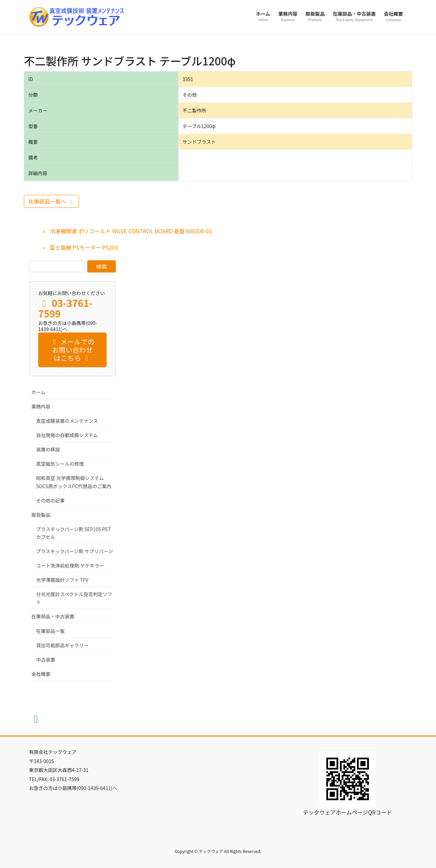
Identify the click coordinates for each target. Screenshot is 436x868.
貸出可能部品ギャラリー (62, 645)
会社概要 (41, 674)
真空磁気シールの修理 (60, 464)
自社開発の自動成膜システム (67, 435)
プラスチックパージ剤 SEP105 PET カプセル (73, 533)
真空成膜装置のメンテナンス (67, 421)
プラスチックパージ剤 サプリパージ (75, 551)
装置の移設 (48, 449)
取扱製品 (41, 515)
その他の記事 (50, 500)
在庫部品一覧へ (51, 201)
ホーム (38, 392)
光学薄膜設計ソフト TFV (62, 580)
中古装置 (46, 660)
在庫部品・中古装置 (53, 616)
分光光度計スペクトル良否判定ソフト (74, 598)
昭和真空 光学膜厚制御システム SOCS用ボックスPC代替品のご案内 (74, 482)
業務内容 (41, 406)
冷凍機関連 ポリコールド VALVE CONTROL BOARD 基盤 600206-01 (131, 231)
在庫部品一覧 (50, 631)
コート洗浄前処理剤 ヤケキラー (70, 565)
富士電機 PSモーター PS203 (84, 247)
